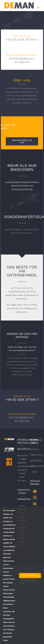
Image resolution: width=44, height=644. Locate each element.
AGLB (35, 472)
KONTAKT (35, 449)
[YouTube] (35, 491)
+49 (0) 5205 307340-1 (22, 39)
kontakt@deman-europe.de (22, 60)
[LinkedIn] (35, 504)
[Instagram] (35, 497)
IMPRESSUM (36, 461)
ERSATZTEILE (37, 455)
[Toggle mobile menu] (38, 7)
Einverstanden (30, 576)
